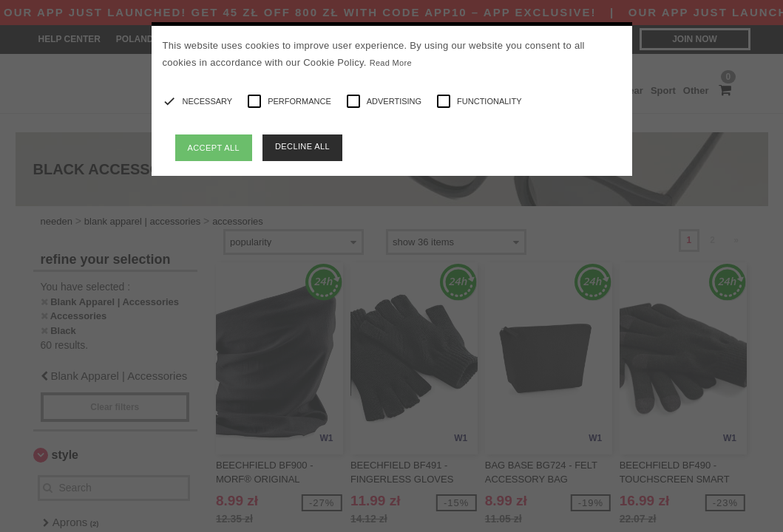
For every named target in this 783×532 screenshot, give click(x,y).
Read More (391, 63)
